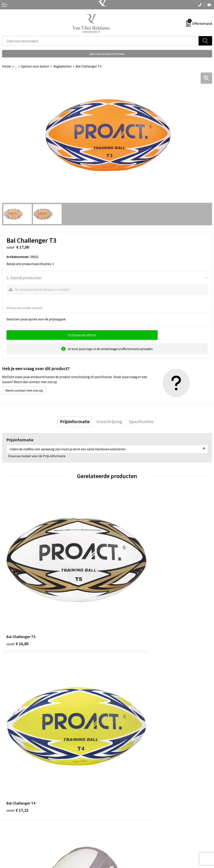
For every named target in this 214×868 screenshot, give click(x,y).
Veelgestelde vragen (124, 766)
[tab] (75, 421)
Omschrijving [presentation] (109, 421)
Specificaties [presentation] (141, 421)
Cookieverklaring (121, 835)
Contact (8, 828)
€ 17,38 (17, 724)
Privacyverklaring (122, 841)
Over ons (115, 759)
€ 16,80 (17, 600)
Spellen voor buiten (35, 66)
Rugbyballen (62, 66)
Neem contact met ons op (24, 390)
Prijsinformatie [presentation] (75, 421)
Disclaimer (117, 847)
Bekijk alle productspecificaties (30, 264)
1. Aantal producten (24, 278)
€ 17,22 (122, 600)
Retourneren (11, 835)
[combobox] (100, 41)
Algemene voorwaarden (126, 828)
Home (6, 66)
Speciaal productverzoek (107, 54)
